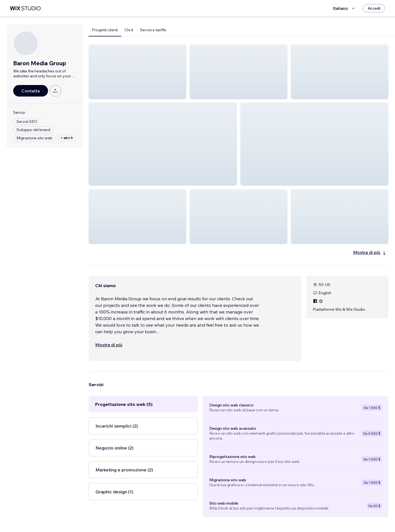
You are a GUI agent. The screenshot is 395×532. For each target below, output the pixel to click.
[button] (137, 72)
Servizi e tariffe (153, 30)
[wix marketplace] (25, 8)
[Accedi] (374, 8)
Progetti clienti (105, 30)
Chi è (129, 30)
